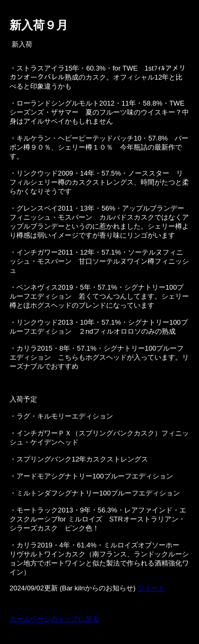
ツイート (151, 588)
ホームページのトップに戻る (54, 619)
